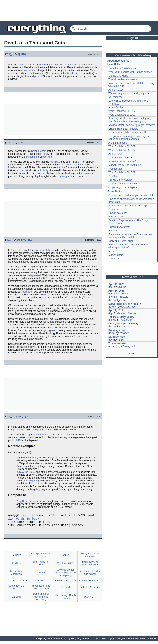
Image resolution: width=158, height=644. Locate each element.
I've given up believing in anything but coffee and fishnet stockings (129, 138)
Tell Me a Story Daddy (120, 180)
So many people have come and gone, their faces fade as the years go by (130, 120)
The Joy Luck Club (16, 584)
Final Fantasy (31, 458)
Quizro (22, 54)
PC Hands (65, 591)
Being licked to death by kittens (90, 566)
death (11, 73)
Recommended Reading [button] (133, 55)
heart (70, 73)
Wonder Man (115, 169)
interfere (13, 167)
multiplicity (42, 170)
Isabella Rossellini (90, 591)
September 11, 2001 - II (17, 591)
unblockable (43, 435)
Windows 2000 (65, 566)
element (65, 165)
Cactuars (58, 458)
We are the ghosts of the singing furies (130, 93)
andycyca (24, 416)
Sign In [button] (133, 38)
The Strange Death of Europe (65, 600)
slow (26, 76)
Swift (121, 340)
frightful (61, 167)
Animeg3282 (25, 240)
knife (76, 73)
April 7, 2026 (116, 310)
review (113, 307)
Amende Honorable (90, 584)
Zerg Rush (22, 501)
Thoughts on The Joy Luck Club (41, 591)
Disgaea (32, 481)
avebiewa (123, 294)
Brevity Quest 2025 (65, 584)
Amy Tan (16, 250)
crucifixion (41, 584)
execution (56, 65)
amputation (87, 173)
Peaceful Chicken (127, 313)
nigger (47, 295)
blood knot (16, 566)
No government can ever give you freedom (132, 125)
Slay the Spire (27, 472)
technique (55, 162)
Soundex (113, 209)
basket (24, 170)
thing (9, 54)
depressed (35, 275)
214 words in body (24, 520)
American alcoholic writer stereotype (128, 206)
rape (87, 275)
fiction (112, 300)
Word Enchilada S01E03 (122, 115)
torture (42, 65)
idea (8, 240)
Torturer (41, 576)
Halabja (113, 231)
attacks (20, 430)
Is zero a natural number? (123, 161)
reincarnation (116, 217)
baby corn (90, 600)
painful (38, 76)
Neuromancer (116, 97)
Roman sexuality (118, 213)
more (132, 353)
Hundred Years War (119, 227)
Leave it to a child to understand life (128, 133)
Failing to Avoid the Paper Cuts (41, 558)
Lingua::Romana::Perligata (123, 129)
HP (18, 440)
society (73, 298)
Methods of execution (16, 576)
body (90, 67)
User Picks (114, 64)
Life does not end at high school (90, 576)
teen (54, 330)
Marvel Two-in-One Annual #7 (125, 165)
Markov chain (116, 255)
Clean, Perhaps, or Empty (123, 324)
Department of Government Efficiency (41, 600)
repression (27, 292)
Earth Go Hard (117, 337)
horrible (35, 151)
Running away (117, 330)
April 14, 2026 (116, 90)
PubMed (113, 176)
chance (77, 165)
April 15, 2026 (116, 284)
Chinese (22, 65)
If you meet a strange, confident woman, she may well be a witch (130, 236)
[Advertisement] (79, 10)
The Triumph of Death (41, 566)
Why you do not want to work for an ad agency (65, 576)
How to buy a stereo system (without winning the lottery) (128, 246)
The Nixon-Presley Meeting (123, 79)
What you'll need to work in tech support (130, 72)
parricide (47, 157)
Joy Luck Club (42, 250)
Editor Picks (114, 191)
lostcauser (126, 300)
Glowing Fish (128, 307)
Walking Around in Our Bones (125, 184)
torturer (72, 65)
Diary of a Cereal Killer (121, 241)
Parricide (16, 558)
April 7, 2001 (115, 154)
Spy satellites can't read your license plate (131, 195)
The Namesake (117, 343)
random (27, 70)
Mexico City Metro (118, 76)
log (111, 287)
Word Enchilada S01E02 (122, 111)
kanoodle (124, 333)
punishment (33, 157)
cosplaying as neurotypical (123, 187)
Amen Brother (116, 107)
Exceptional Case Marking (123, 68)
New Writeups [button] (133, 277)
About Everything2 (118, 61)
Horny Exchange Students (90, 558)
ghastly (63, 176)
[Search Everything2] (111, 29)
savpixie (122, 287)
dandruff (16, 600)
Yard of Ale (114, 259)
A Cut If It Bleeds (118, 143)
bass (111, 251)
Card (21, 143)
